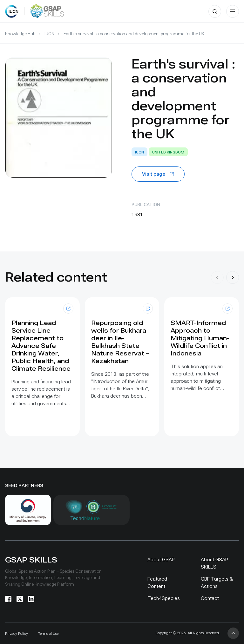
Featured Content (157, 582)
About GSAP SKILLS (214, 563)
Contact (210, 598)
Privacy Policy (17, 634)
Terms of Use (48, 634)
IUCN (49, 34)
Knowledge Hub (20, 34)
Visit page (158, 174)
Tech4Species (164, 598)
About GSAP (161, 559)
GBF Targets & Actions (217, 582)
